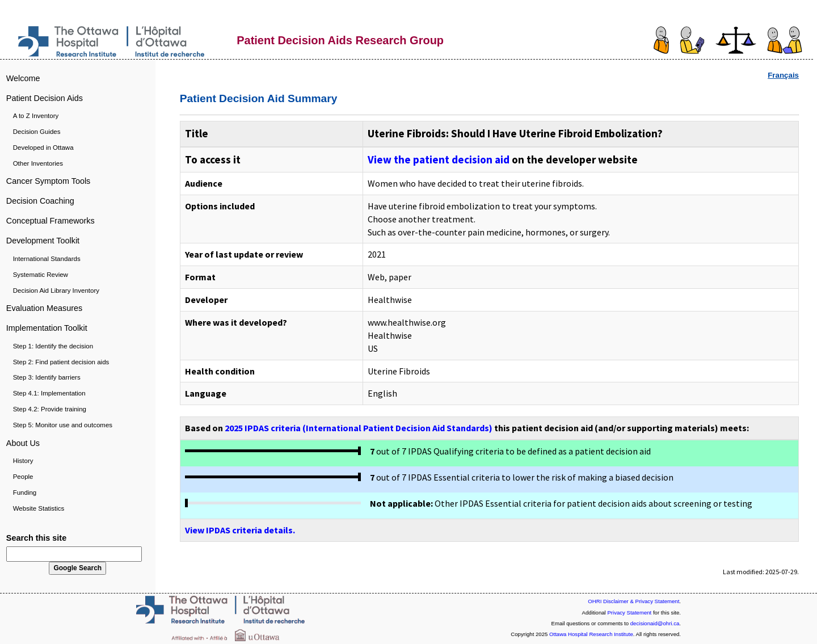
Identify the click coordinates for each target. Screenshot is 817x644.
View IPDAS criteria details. (240, 530)
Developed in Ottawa (43, 148)
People (23, 477)
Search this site (36, 538)
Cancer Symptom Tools (49, 181)
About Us (23, 443)
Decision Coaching (40, 201)
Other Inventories (38, 163)
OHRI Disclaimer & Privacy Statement (633, 601)
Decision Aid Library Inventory (56, 291)
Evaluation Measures (44, 308)
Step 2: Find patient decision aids (61, 362)
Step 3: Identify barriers (47, 377)
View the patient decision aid (439, 159)
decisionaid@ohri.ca (655, 623)
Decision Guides (37, 132)
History (23, 461)
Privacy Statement (629, 613)
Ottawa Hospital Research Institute (591, 634)
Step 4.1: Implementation (49, 393)
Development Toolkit (43, 241)
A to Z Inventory (36, 116)
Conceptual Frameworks (50, 221)
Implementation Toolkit (47, 328)
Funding (25, 493)
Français (783, 75)
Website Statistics (39, 508)
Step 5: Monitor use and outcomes (63, 425)
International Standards (47, 259)
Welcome (23, 78)
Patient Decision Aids (45, 98)
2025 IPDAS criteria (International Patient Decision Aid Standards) (359, 428)
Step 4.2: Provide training (50, 409)
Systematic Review (41, 275)
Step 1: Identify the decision (53, 346)
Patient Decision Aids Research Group (340, 40)
